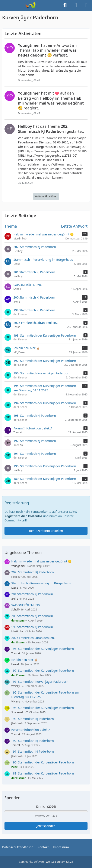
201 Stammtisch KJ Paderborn (32, 594)
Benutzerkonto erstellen (46, 531)
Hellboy (16, 577)
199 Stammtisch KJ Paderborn (32, 627)
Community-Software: (46, 862)
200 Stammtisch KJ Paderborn (32, 616)
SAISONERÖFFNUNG (26, 605)
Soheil (15, 610)
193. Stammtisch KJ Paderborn (33, 719)
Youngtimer (18, 566)
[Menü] (86, 5)
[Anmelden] (76, 5)
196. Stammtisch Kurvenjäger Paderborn (40, 682)
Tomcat (16, 653)
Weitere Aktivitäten (46, 196)
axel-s (15, 599)
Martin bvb (18, 631)
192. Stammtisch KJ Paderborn (33, 741)
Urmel (15, 664)
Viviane (16, 702)
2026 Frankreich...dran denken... (34, 638)
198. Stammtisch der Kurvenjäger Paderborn (43, 649)
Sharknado (18, 712)
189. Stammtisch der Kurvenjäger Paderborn (43, 773)
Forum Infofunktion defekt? (31, 730)
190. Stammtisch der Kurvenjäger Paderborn (43, 762)
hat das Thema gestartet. (51, 129)
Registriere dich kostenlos (23, 516)
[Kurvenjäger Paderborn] (30, 5)
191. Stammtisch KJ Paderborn (33, 751)
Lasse (15, 588)
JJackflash (17, 723)
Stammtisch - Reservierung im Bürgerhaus (41, 583)
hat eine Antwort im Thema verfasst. (47, 50)
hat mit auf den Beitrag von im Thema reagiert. (51, 100)
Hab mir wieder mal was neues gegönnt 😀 (41, 561)
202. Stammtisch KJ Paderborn (33, 572)
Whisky (16, 686)
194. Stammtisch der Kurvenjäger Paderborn (43, 708)
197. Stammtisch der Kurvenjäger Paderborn (43, 670)
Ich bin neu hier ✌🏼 (25, 660)
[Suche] (65, 5)
